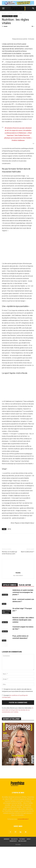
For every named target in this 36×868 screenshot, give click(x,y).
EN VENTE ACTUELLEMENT (11, 740)
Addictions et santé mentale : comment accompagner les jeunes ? (23, 614)
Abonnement (7, 860)
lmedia (6, 26)
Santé (20, 13)
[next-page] (6, 667)
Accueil (4, 13)
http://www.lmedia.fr (18, 597)
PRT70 (9, 550)
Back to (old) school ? (28, 573)
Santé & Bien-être (12, 13)
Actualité (5, 616)
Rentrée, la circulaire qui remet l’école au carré (10, 574)
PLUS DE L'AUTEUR (25, 606)
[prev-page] (3, 667)
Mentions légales (22, 862)
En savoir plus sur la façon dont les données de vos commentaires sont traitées (18, 731)
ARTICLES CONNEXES (10, 606)
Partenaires (22, 860)
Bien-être (5, 643)
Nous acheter (14, 860)
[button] (3, 8)
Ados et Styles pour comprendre (6, 633)
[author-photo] (18, 591)
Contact (29, 860)
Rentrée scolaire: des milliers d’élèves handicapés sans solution (23, 641)
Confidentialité (13, 862)
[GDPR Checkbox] (3, 716)
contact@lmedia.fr (23, 840)
